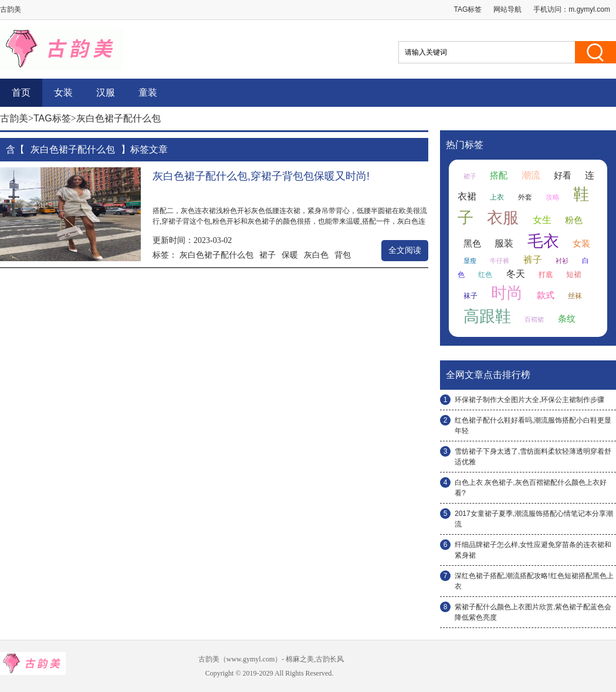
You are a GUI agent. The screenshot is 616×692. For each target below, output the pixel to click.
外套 (525, 197)
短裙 (574, 274)
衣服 (503, 218)
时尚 (507, 293)
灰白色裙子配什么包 (216, 255)
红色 (485, 275)
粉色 (574, 220)
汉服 (106, 92)
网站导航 (507, 9)
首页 (21, 92)
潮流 (531, 175)
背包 (343, 255)
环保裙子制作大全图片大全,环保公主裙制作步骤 (529, 400)
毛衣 (543, 241)
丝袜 (575, 296)
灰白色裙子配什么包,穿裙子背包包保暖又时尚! (261, 176)
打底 (546, 275)
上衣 (497, 197)
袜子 (471, 296)
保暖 (290, 255)
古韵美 (14, 118)
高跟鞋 (487, 316)
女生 (542, 220)
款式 (546, 295)
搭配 (499, 175)
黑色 (472, 244)
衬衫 (562, 261)
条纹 (567, 319)
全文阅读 (405, 250)
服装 (504, 243)
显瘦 (470, 261)
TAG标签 (468, 9)
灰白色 (316, 255)
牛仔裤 (500, 261)
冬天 (516, 274)
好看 (563, 175)
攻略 (553, 197)
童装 (148, 92)
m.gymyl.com (589, 9)
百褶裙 (534, 319)
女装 (63, 92)
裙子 (268, 255)
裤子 (533, 260)
